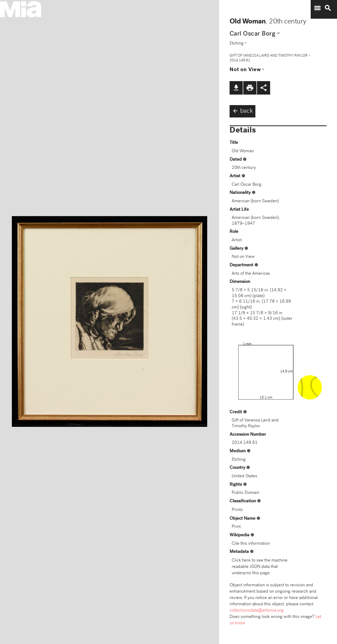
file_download (236, 88)
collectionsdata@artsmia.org (257, 611)
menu (317, 8)
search (328, 8)
